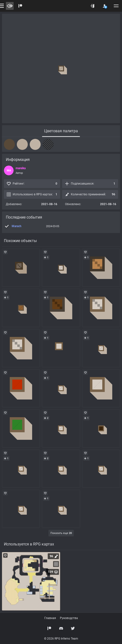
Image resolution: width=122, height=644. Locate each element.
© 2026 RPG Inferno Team (61, 639)
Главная (50, 618)
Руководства (69, 618)
